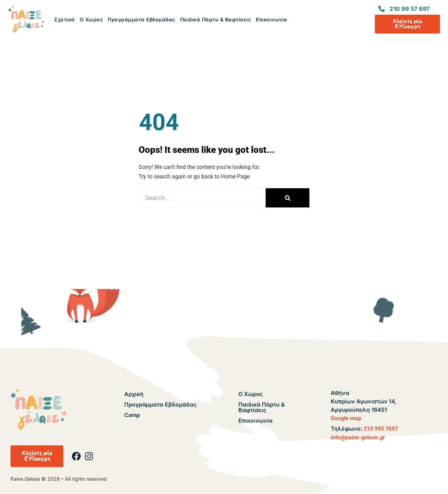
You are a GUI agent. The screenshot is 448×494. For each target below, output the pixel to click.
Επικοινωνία (272, 19)
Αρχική (134, 394)
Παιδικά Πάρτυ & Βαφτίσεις (216, 19)
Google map (346, 418)
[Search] (288, 198)
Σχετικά (65, 19)
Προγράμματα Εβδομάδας (142, 19)
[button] (37, 456)
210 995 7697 (381, 429)
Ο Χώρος (92, 19)
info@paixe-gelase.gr (358, 437)
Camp (132, 415)
